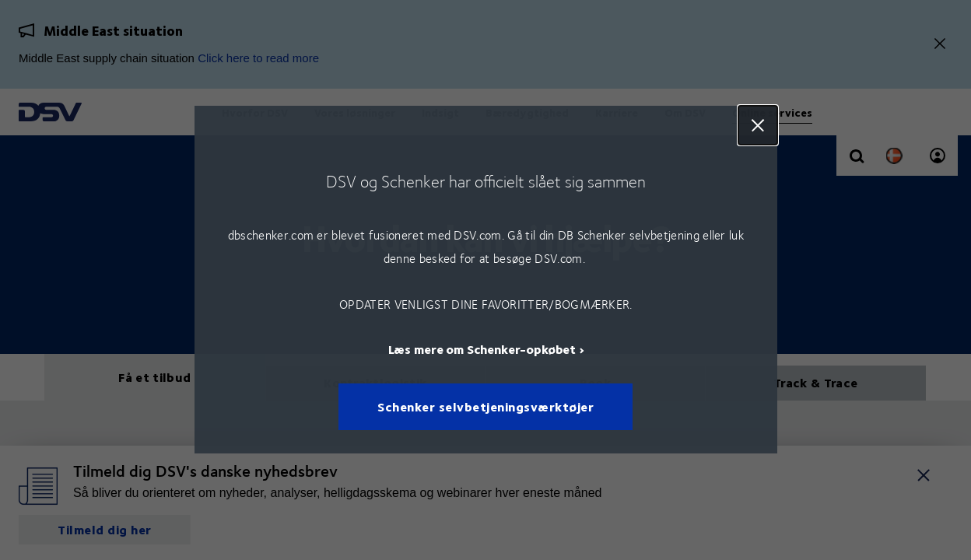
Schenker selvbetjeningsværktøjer (485, 407)
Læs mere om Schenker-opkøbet (482, 350)
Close (757, 125)
